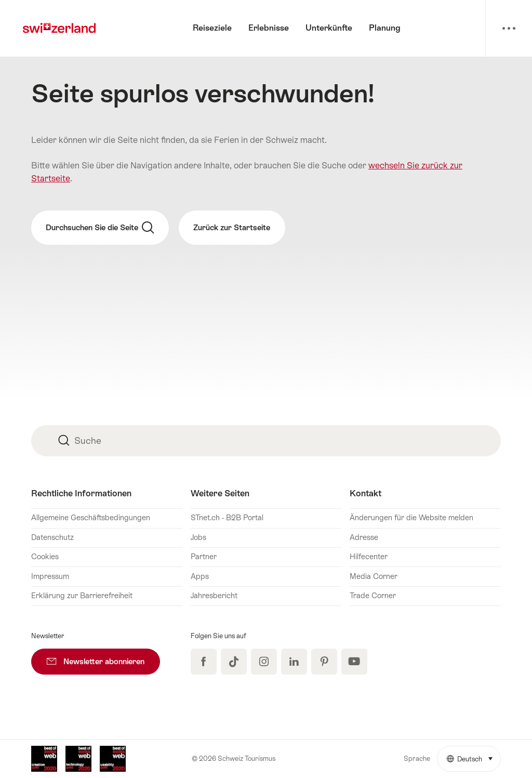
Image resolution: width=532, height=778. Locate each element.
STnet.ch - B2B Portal (227, 518)
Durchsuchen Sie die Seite (100, 228)
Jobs (198, 537)
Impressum (50, 576)
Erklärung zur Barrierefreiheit (82, 596)
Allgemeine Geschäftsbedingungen (91, 518)
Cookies (45, 557)
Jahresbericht (214, 596)
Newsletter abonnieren (103, 657)
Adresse (364, 537)
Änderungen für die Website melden (411, 518)
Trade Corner (373, 596)
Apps (200, 576)
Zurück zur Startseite (232, 227)
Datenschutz (52, 537)
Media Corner (374, 576)
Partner (204, 557)
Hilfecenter (369, 557)
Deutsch (474, 755)
